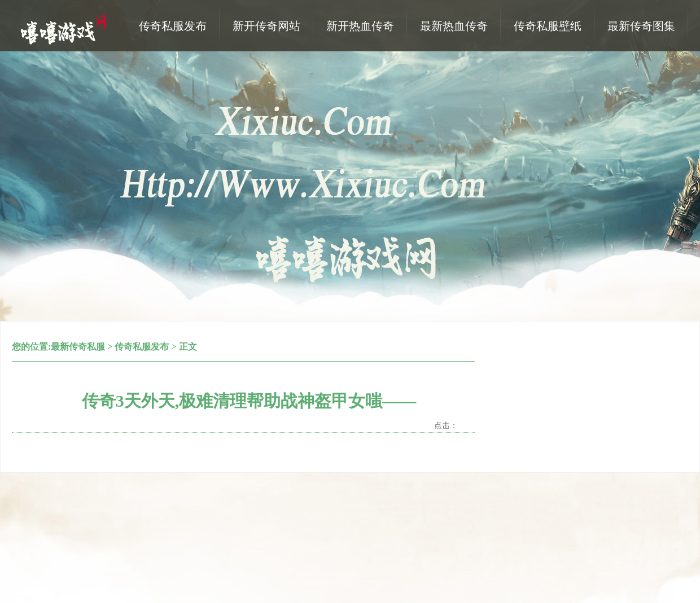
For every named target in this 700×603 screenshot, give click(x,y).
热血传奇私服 (65, 29)
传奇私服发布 (142, 347)
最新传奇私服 (78, 347)
